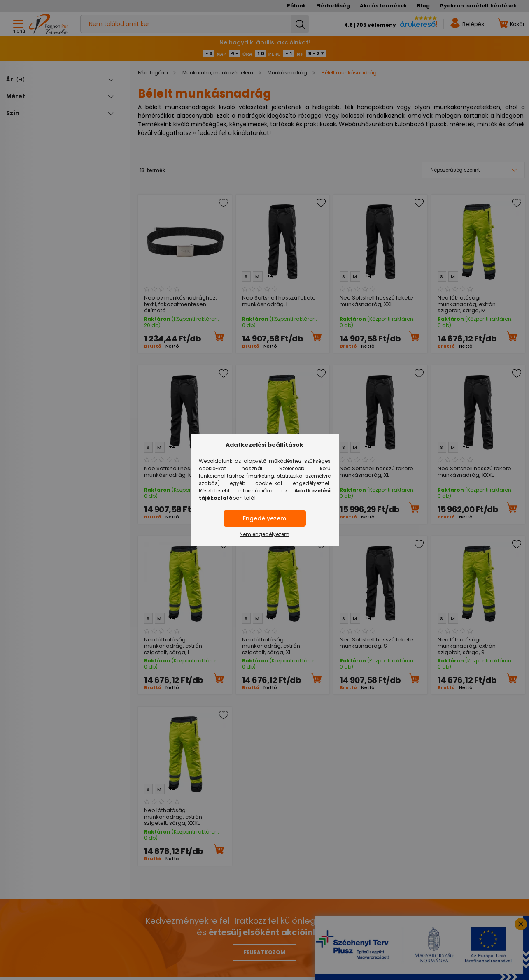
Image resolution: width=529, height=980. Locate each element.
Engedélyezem (264, 518)
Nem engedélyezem (264, 534)
